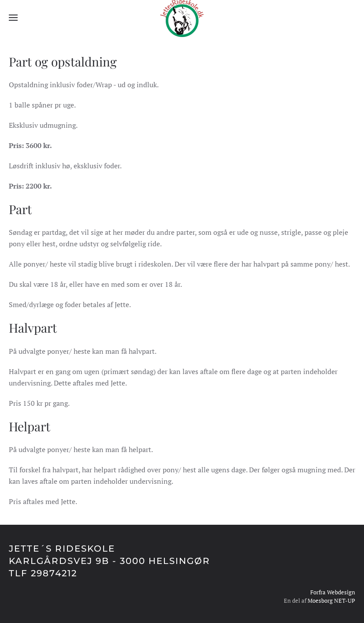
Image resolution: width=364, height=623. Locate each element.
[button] (13, 18)
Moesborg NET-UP (331, 601)
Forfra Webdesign (333, 592)
